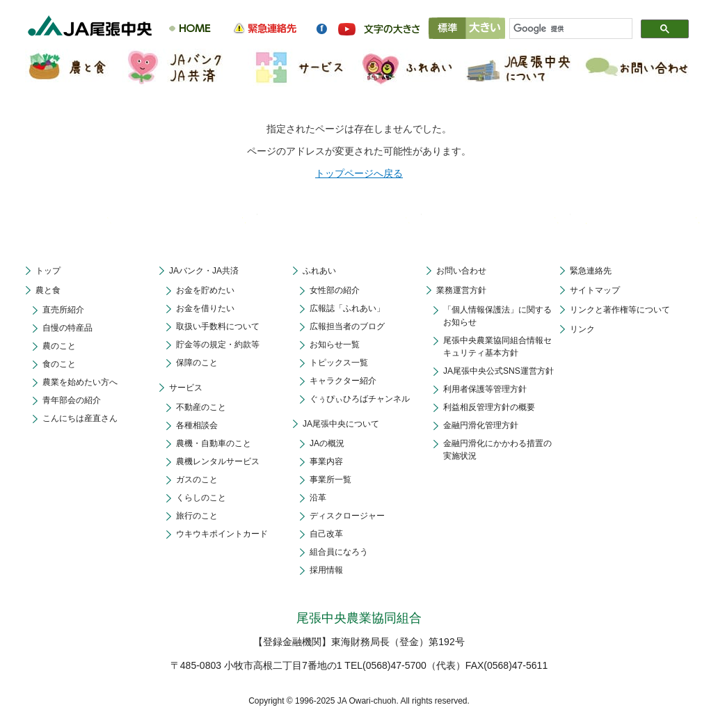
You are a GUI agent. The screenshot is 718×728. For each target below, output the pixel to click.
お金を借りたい (205, 308)
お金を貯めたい (205, 290)
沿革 (318, 498)
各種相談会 (197, 425)
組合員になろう (339, 552)
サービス (186, 388)
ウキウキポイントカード (222, 534)
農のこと (59, 346)
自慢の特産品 (67, 328)
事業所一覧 (330, 480)
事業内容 (326, 461)
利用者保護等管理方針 (485, 389)
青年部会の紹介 (72, 400)
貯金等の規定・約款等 (218, 345)
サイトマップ (595, 290)
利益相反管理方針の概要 (489, 407)
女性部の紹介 (335, 290)
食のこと (59, 364)
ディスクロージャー (347, 516)
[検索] (565, 29)
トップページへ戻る (359, 173)
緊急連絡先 (591, 271)
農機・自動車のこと (214, 443)
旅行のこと (197, 516)
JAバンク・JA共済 (204, 271)
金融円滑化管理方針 (481, 425)
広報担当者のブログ (347, 326)
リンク (582, 329)
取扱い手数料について (218, 326)
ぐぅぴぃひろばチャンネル (360, 399)
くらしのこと (201, 498)
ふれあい (319, 271)
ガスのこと (197, 480)
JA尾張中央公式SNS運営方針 (498, 371)
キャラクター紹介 (343, 381)
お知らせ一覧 (335, 345)
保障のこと (197, 363)
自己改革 (326, 534)
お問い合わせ (461, 271)
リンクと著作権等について (620, 310)
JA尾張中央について (341, 424)
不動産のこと (201, 407)
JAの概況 (327, 443)
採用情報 (326, 570)
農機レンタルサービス (218, 461)
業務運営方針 (461, 290)
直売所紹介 (63, 310)
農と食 (48, 290)
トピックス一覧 (339, 363)
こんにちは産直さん (80, 418)
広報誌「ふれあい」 (347, 308)
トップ (48, 271)
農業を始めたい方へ (80, 382)
